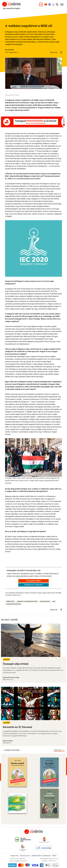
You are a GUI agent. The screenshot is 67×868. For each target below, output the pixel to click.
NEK (54, 601)
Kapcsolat (15, 856)
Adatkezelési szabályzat (41, 856)
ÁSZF (54, 856)
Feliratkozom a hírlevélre (33, 585)
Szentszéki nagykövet (14, 604)
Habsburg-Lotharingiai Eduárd (27, 601)
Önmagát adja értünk (16, 664)
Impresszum (25, 856)
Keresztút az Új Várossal (17, 727)
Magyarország (45, 601)
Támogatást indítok (33, 581)
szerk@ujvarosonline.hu (20, 861)
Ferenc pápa (10, 601)
